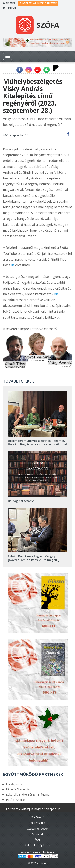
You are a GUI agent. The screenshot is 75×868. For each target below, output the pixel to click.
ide (56, 294)
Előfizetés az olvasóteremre (38, 3)
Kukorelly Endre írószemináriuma (28, 794)
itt (13, 265)
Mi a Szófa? (38, 817)
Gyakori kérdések (37, 829)
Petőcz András (16, 800)
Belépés (9, 3)
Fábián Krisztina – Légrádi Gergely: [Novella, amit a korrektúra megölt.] (34, 558)
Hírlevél (10, 8)
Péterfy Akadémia (18, 789)
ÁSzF (37, 840)
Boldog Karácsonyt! (22, 501)
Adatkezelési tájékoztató (38, 845)
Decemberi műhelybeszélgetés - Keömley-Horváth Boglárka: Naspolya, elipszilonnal (37, 442)
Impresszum (37, 823)
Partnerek (38, 834)
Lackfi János (14, 784)
